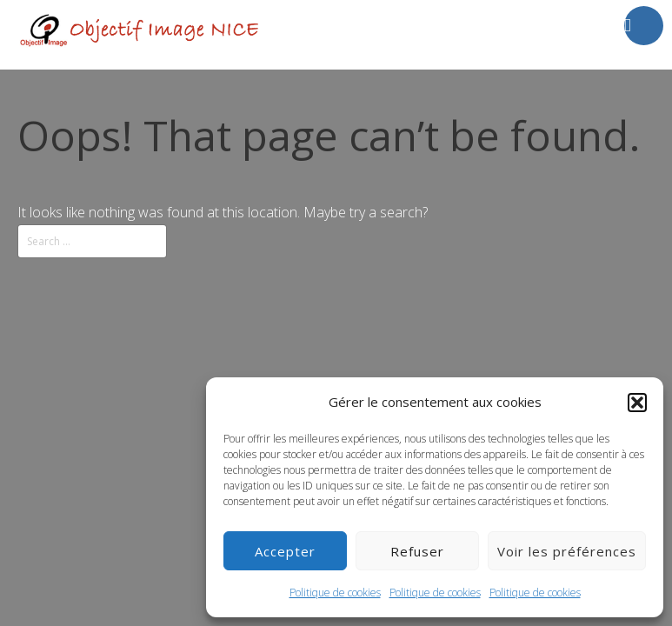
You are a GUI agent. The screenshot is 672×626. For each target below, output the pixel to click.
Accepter (285, 551)
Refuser (417, 551)
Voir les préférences (567, 551)
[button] (637, 403)
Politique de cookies (335, 593)
